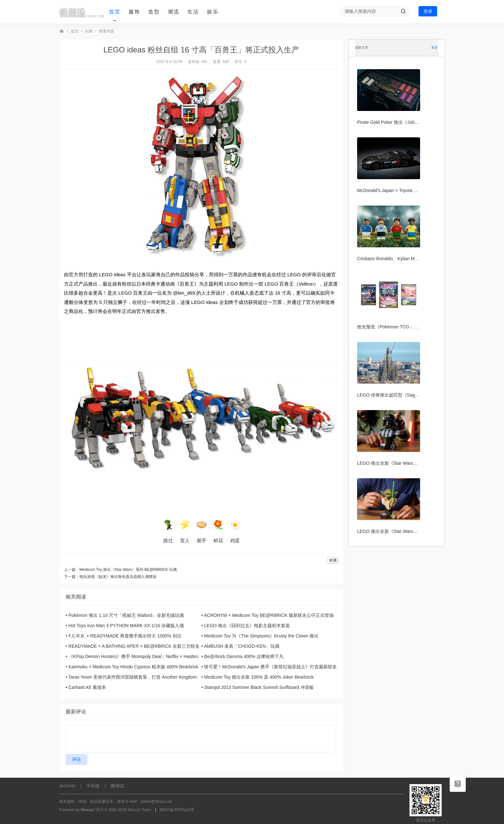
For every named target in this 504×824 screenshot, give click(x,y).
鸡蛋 (235, 532)
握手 (202, 532)
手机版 (93, 786)
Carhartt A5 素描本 (87, 687)
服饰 (134, 12)
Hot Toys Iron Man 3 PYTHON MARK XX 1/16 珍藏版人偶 (126, 626)
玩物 (89, 31)
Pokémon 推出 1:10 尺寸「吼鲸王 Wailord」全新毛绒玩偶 (126, 615)
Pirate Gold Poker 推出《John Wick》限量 (399, 122)
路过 (168, 532)
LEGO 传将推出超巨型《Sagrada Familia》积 (403, 395)
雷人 (185, 532)
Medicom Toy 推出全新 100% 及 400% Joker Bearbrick (259, 677)
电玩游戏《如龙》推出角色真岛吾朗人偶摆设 (118, 577)
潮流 (174, 12)
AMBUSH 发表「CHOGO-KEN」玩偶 (242, 646)
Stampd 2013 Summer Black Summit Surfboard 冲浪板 (259, 687)
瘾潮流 (62, 31)
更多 (435, 47)
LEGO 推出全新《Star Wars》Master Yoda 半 (403, 531)
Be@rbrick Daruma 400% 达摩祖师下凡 (244, 656)
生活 (193, 12)
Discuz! (88, 810)
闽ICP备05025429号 (177, 810)
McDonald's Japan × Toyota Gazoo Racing (400, 190)
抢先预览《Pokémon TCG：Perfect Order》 (401, 327)
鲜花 (218, 532)
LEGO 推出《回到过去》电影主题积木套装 (247, 626)
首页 (115, 12)
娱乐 (213, 12)
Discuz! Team (139, 810)
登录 (428, 11)
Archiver (67, 786)
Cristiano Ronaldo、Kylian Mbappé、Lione (400, 259)
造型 (154, 12)
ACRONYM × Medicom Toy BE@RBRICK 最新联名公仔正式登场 (269, 615)
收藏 (333, 560)
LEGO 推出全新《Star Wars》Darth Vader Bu (403, 463)
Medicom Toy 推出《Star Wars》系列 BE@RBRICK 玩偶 (128, 570)
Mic (205, 62)
